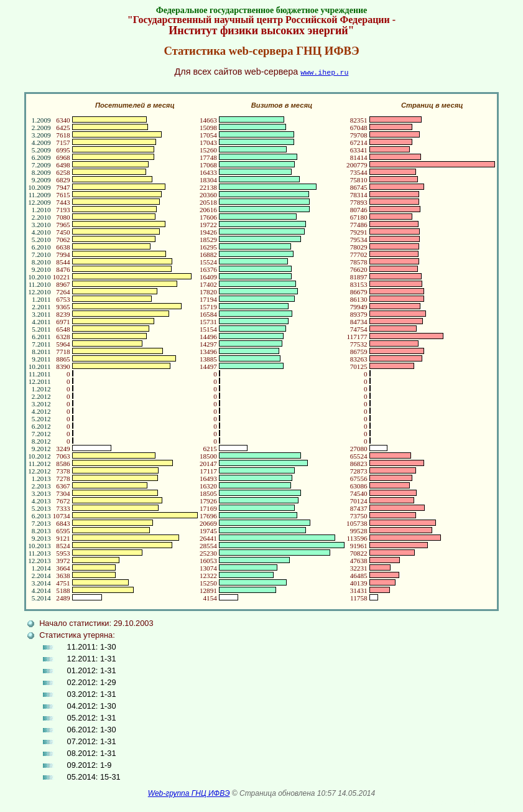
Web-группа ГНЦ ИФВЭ (189, 793)
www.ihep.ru (324, 72)
